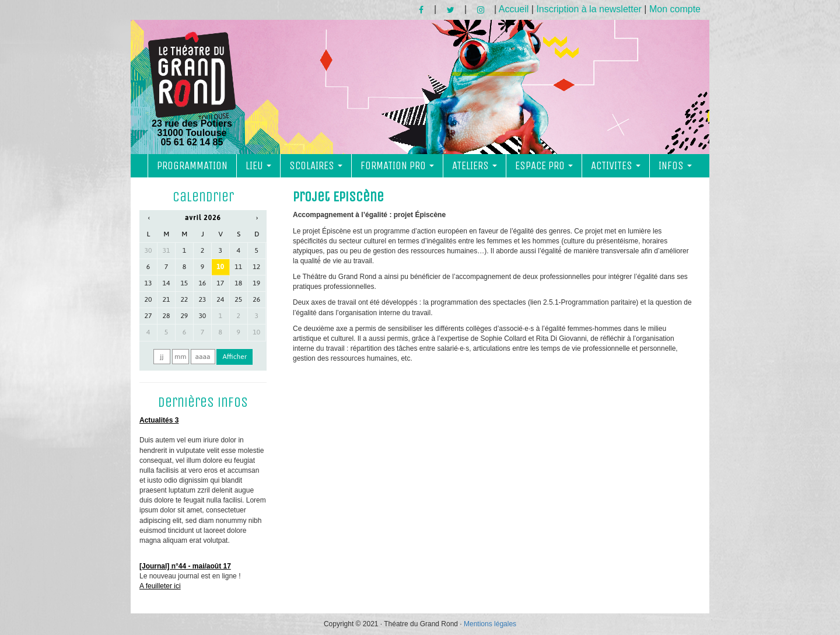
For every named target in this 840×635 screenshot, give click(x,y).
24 (220, 299)
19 (256, 283)
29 (184, 316)
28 (167, 316)
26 (256, 299)
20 (148, 299)
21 (167, 299)
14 (167, 283)
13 (148, 283)
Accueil (514, 9)
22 (184, 299)
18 (238, 283)
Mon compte (675, 9)
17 (220, 283)
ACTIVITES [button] (616, 166)
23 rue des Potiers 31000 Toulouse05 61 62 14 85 (192, 89)
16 (202, 283)
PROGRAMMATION (192, 166)
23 (202, 299)
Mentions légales (490, 624)
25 (238, 299)
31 (167, 250)
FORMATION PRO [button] (397, 166)
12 (256, 267)
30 (148, 250)
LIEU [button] (258, 166)
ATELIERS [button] (475, 166)
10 (220, 267)
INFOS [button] (675, 166)
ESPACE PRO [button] (544, 166)
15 (184, 283)
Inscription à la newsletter (589, 9)
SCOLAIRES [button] (316, 166)
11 (238, 267)
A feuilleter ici (160, 586)
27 (148, 316)
